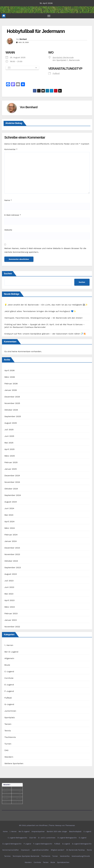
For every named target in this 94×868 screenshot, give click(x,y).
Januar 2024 (11, 541)
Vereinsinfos (65, 856)
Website (8, 230)
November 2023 (12, 554)
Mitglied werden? (57, 850)
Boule (7, 665)
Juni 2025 (9, 436)
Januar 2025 (11, 469)
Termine (7, 856)
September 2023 (13, 568)
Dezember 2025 (12, 397)
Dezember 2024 (12, 476)
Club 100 (33, 838)
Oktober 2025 (11, 410)
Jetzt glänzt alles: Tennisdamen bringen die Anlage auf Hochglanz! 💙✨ (40, 311)
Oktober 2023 (11, 561)
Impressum (25, 850)
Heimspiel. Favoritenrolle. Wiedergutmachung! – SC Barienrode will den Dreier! (43, 318)
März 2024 (10, 528)
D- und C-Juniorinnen (47, 838)
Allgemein (9, 658)
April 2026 (10, 371)
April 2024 (9, 522)
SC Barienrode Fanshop (75, 850)
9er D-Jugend (24, 831)
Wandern (9, 757)
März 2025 (10, 456)
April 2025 (9, 449)
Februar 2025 (11, 463)
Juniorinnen (10, 711)
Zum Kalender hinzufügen (21, 68)
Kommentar (11, 149)
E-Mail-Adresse (13, 215)
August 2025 (11, 423)
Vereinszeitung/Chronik (81, 856)
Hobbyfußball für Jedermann (36, 31)
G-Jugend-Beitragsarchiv (82, 844)
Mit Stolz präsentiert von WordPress (34, 826)
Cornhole (9, 678)
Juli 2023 (9, 581)
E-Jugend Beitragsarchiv (12, 844)
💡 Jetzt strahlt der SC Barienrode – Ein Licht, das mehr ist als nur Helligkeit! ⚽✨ (46, 305)
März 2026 (10, 377)
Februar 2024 (11, 535)
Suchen (8, 274)
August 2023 (11, 574)
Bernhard (23, 39)
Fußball (56, 74)
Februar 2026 (11, 384)
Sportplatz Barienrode (63, 57)
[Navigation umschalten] (49, 16)
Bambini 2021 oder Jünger (57, 831)
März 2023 (10, 607)
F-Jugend (9, 691)
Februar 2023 (11, 614)
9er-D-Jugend (11, 652)
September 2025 (13, 417)
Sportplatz (10, 718)
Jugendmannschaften (40, 850)
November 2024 (12, 482)
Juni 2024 (9, 508)
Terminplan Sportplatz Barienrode (26, 856)
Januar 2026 (11, 390)
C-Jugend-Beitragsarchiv (17, 838)
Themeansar (70, 826)
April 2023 (9, 600)
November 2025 (12, 403)
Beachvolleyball (75, 831)
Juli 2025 (9, 430)
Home (5, 831)
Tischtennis (10, 737)
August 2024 (11, 502)
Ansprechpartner (38, 831)
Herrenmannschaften (11, 850)
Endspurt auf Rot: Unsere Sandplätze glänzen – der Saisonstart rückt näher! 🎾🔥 (45, 334)
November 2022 (12, 627)
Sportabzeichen (63, 862)
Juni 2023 (9, 587)
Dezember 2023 (12, 548)
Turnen (8, 744)
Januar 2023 (11, 620)
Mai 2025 (9, 443)
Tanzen (8, 724)
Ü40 (6, 750)
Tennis (8, 731)
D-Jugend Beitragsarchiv (67, 838)
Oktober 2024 (11, 489)
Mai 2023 (9, 594)
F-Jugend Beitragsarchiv (43, 844)
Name (8, 200)
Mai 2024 (9, 515)
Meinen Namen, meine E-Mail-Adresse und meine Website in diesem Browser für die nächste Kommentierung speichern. (45, 250)
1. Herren (9, 645)
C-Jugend (9, 672)
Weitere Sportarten (14, 764)
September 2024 (13, 495)
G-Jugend (9, 704)
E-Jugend (9, 685)
